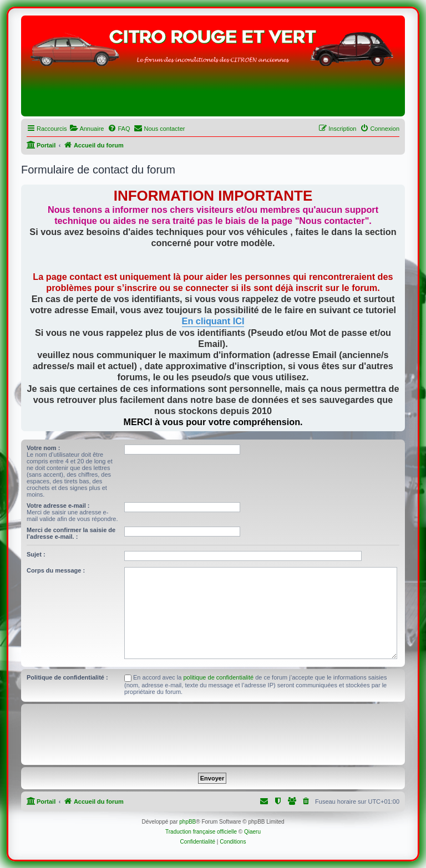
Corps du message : (56, 570)
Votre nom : (43, 448)
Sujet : (36, 554)
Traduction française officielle (201, 832)
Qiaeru (252, 832)
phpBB (187, 822)
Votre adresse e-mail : (58, 506)
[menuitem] (87, 129)
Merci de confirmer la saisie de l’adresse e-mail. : (71, 533)
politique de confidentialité (219, 677)
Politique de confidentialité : (67, 677)
